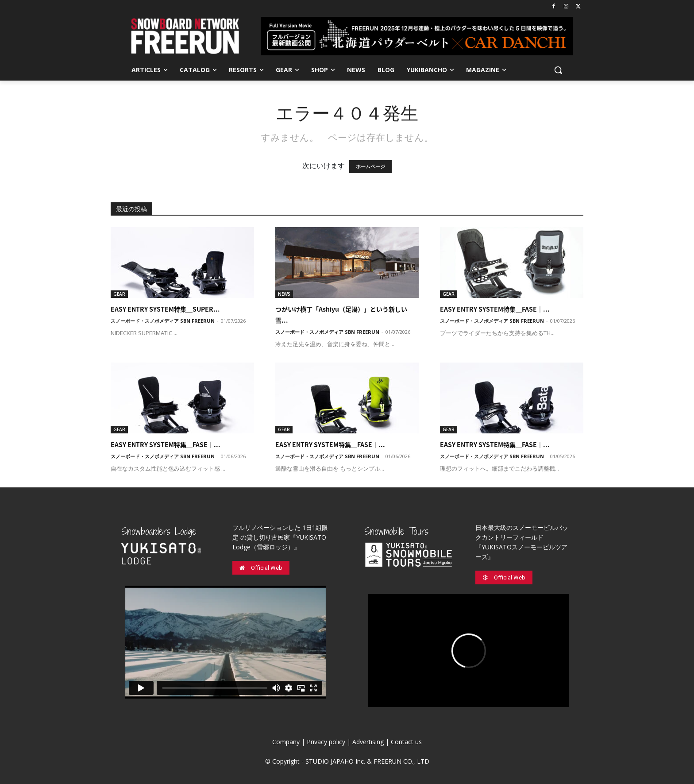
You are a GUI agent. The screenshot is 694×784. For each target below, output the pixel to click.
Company (286, 742)
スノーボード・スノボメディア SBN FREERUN (163, 321)
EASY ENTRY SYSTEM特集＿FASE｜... (495, 309)
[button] (558, 70)
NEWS (284, 294)
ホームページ (370, 167)
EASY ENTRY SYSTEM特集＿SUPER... (165, 309)
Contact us (406, 742)
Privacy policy (326, 742)
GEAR (119, 294)
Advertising (368, 742)
